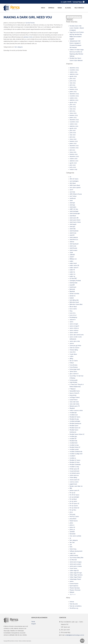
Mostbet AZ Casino (75, 417)
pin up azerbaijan (74, 497)
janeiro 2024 (73, 92)
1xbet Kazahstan (74, 231)
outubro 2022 (73, 124)
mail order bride (74, 402)
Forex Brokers (74, 365)
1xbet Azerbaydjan (75, 213)
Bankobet (72, 289)
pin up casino (73, 501)
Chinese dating (74, 350)
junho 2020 (73, 167)
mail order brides (74, 404)
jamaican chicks (28, 37)
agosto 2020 (73, 163)
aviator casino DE (74, 265)
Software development (76, 551)
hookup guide (74, 380)
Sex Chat (72, 542)
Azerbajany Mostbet (75, 281)
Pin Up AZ (72, 493)
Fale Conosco (79, 8)
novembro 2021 (74, 148)
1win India (72, 192)
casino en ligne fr (74, 326)
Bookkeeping (73, 317)
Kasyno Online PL (75, 393)
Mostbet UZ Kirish (75, 462)
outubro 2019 (73, 169)
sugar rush (73, 553)
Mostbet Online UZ (75, 447)
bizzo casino (73, 309)
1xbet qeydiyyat (74, 244)
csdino (71, 356)
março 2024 (73, 87)
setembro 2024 (74, 74)
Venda (60, 8)
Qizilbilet (72, 532)
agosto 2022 (73, 128)
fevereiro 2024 (74, 89)
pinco (71, 512)
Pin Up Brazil (73, 499)
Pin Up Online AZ (74, 508)
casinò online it (74, 333)
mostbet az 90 (74, 415)
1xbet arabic (73, 207)
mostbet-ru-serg (74, 467)
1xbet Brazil (73, 216)
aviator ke (72, 272)
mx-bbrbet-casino (75, 473)
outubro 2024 (73, 72)
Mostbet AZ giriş (74, 419)
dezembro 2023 (74, 94)
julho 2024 (73, 79)
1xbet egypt (73, 224)
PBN (71, 488)
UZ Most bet (73, 560)
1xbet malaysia (74, 237)
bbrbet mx (73, 296)
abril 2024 (72, 85)
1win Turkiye (73, 196)
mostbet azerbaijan (75, 421)
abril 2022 (72, 137)
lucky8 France (74, 400)
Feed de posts (74, 604)
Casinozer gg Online (75, 346)
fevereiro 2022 (74, 141)
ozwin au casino (74, 482)
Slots (71, 547)
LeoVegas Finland (75, 397)
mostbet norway (74, 445)
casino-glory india (75, 341)
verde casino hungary (76, 562)
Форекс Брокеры (75, 588)
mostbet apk (73, 413)
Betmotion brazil (74, 302)
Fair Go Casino (74, 361)
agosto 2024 (73, 76)
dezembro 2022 (74, 120)
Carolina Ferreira (30, 23)
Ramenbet (72, 534)
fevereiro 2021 (74, 154)
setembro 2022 (74, 126)
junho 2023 (73, 107)
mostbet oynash (74, 449)
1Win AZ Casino (74, 179)
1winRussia (73, 198)
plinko (71, 523)
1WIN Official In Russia (76, 194)
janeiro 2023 (73, 118)
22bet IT (72, 257)
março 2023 (73, 113)
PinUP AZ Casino (74, 517)
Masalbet (72, 408)
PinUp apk (72, 514)
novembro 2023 (74, 96)
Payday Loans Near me (76, 486)
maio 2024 (73, 83)
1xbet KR (72, 235)
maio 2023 (73, 109)
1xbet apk (72, 203)
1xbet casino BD (74, 218)
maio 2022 (73, 135)
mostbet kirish (74, 443)
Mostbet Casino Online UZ (77, 434)
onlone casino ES (74, 480)
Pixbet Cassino (74, 521)
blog (71, 311)
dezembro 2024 (74, 68)
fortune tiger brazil (75, 369)
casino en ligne (74, 324)
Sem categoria (19, 47)
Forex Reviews (74, 367)
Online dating (73, 478)
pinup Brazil (73, 519)
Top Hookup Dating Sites (76, 558)
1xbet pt (72, 242)
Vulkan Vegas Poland (75, 577)
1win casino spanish (75, 188)
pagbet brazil (73, 484)
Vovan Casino (73, 568)
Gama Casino (73, 371)
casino (71, 322)
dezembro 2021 (74, 146)
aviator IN (72, 270)
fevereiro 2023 (74, 115)
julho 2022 (73, 131)
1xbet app (72, 205)
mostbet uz (73, 458)
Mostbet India (73, 441)
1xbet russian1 (73, 250)
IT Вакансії (73, 389)
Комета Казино (74, 584)
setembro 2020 (74, 161)
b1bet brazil (73, 287)
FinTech (72, 363)
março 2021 (73, 152)
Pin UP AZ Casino (74, 495)
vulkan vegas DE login (76, 573)
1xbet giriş (72, 227)
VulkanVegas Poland (75, 579)
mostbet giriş (73, 436)
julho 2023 (73, 105)
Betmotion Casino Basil (76, 304)
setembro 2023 (74, 100)
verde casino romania (76, 566)
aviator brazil (73, 263)
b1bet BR (72, 285)
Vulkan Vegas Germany (76, 575)
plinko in (72, 525)
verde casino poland (75, 564)
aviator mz (72, 274)
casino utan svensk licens (77, 335)
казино (72, 581)
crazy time (73, 352)
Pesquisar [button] (70, 20)
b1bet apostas (73, 283)
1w (70, 177)
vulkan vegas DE (74, 571)
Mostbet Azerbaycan (75, 423)
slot (71, 545)
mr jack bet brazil (74, 471)
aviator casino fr (74, 268)
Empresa (51, 8)
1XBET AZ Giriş (74, 209)
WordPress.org (74, 608)
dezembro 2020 (74, 156)
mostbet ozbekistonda (76, 452)
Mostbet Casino (74, 426)
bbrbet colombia (74, 294)
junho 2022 (73, 133)
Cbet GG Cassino (74, 348)
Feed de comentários (76, 606)
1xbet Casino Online (75, 222)
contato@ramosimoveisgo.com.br (75, 635)
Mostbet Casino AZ (75, 428)
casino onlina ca (74, 328)
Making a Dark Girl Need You (28, 17)
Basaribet (72, 291)
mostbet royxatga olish (76, 454)
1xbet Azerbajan (74, 211)
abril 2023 (72, 111)
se (70, 538)
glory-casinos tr (74, 374)
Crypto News (73, 354)
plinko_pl (72, 529)
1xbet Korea (73, 233)
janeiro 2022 (73, 143)
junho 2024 (73, 81)
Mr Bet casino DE (74, 469)
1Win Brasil (73, 183)
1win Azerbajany (74, 181)
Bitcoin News (73, 307)
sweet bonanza (74, 555)
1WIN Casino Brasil (75, 185)
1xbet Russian (73, 248)
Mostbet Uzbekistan (75, 465)
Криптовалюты (74, 586)
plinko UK (72, 527)
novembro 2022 (74, 122)
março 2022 (73, 139)
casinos (72, 343)
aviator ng (72, 276)
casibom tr (73, 320)
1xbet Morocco (74, 240)
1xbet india (73, 229)
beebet (72, 298)
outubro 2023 (73, 98)
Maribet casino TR (75, 406)
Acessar (72, 602)
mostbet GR (73, 439)
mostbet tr (72, 456)
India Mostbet (73, 382)
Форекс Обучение (75, 590)
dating (71, 359)
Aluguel (68, 8)
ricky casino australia (75, 536)
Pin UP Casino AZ (74, 504)
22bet (71, 252)
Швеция (72, 592)
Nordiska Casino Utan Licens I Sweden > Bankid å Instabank (77, 28)
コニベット (73, 594)
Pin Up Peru (73, 510)
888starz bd (73, 259)
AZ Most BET (73, 278)
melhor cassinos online (76, 410)
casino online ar (74, 330)
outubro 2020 (73, 159)
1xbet (71, 201)
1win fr (71, 190)
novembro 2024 (74, 70)
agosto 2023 (73, 102)
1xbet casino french (75, 220)
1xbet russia (73, 246)
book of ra (72, 313)
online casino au (74, 475)
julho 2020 (73, 165)
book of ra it (73, 315)
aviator (71, 261)
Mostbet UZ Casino (75, 460)
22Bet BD (72, 255)
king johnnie (73, 395)
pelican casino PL (74, 490)
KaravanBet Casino (75, 391)
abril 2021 (72, 150)
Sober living (73, 549)
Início (43, 8)
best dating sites (74, 300)
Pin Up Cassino (74, 506)
